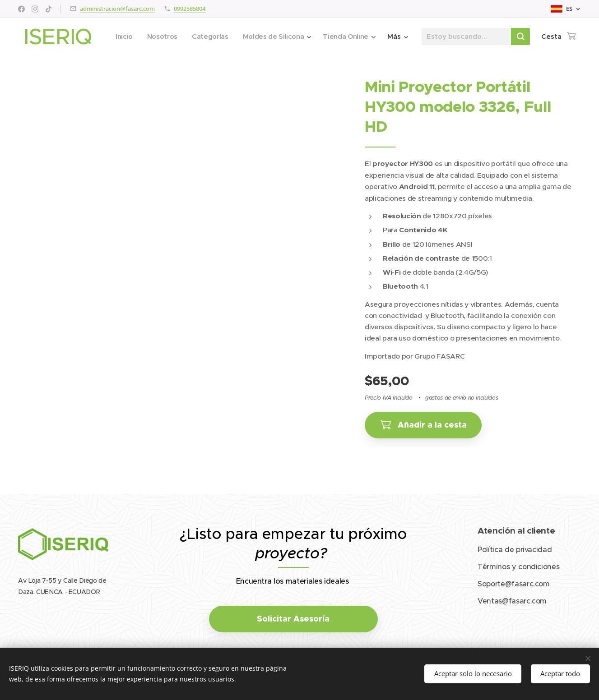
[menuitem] (185, 37)
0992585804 (190, 9)
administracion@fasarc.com (117, 9)
